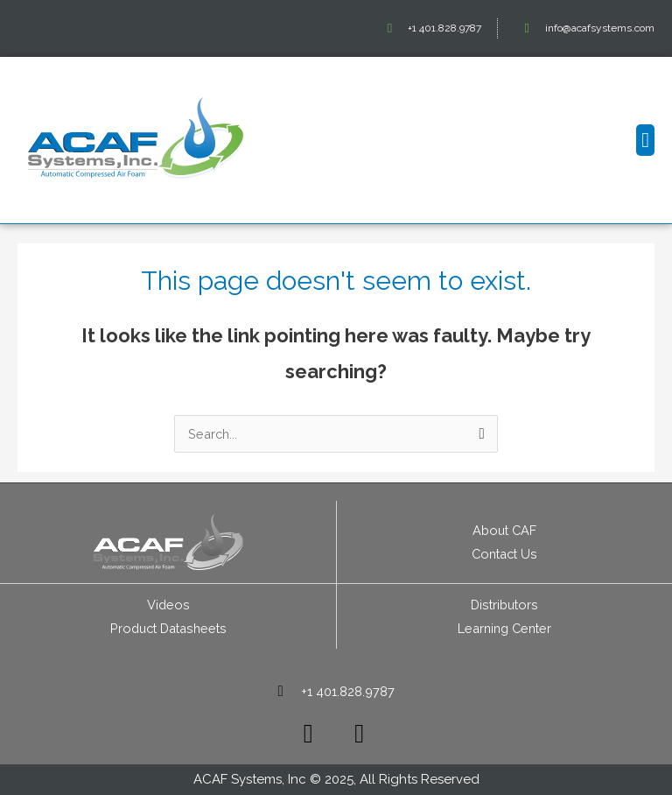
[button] (645, 140)
